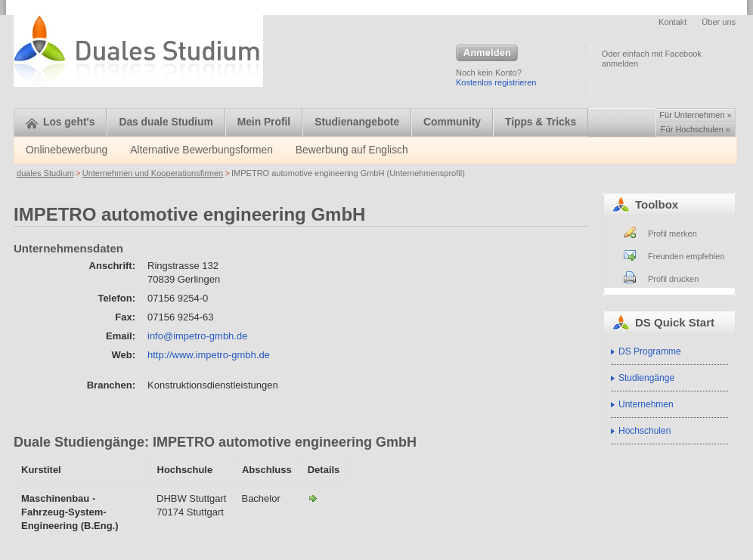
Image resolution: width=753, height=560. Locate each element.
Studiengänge (646, 378)
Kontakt (672, 22)
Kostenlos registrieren (496, 82)
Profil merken (672, 234)
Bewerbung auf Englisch (352, 150)
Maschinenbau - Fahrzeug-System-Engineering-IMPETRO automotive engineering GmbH (313, 498)
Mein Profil (264, 122)
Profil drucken (673, 279)
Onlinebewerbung (67, 150)
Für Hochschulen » (696, 129)
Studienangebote (357, 122)
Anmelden (487, 54)
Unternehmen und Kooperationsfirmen (153, 173)
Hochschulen (645, 431)
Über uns (719, 22)
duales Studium (45, 173)
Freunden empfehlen (686, 256)
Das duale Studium (166, 122)
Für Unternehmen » (695, 115)
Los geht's (60, 122)
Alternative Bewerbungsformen (201, 150)
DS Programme (650, 351)
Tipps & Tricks (541, 122)
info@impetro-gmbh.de (197, 336)
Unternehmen (646, 404)
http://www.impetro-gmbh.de (209, 355)
